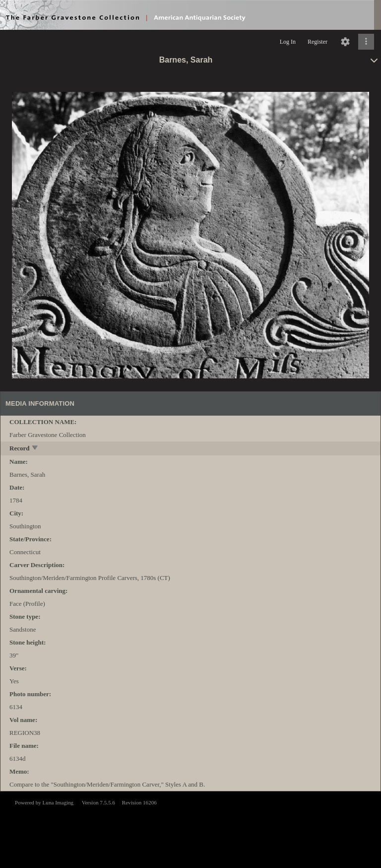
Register (317, 42)
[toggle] (35, 449)
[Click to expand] (366, 42)
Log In (288, 42)
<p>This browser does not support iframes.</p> (190, 829)
